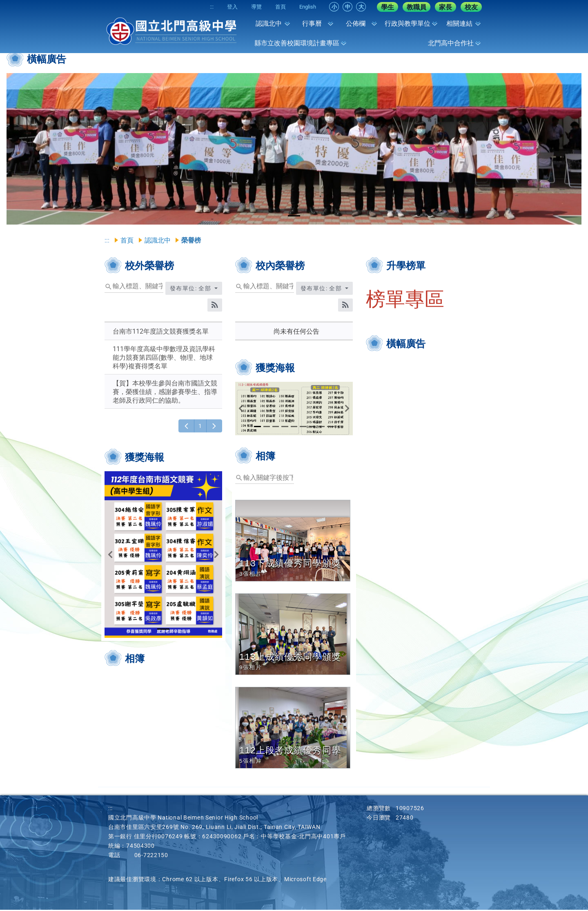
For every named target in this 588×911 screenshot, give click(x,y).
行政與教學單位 (408, 23)
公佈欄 (356, 23)
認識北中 (269, 23)
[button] (35, 149)
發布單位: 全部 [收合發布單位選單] (192, 290)
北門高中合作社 (451, 43)
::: (199, 7)
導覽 (249, 7)
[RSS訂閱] (215, 306)
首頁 (276, 7)
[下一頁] (214, 427)
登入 (223, 7)
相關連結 (459, 23)
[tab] (294, 216)
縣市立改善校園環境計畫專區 (297, 43)
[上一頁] (186, 427)
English (306, 7)
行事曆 (312, 23)
